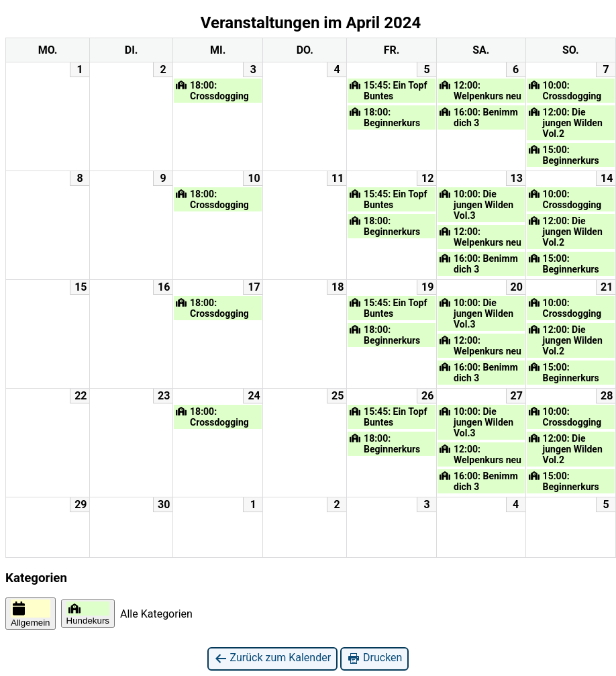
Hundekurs (88, 613)
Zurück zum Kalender (273, 658)
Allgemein (31, 614)
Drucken (374, 658)
